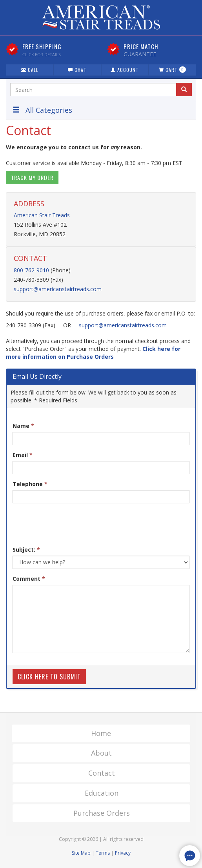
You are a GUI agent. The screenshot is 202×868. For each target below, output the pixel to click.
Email (23, 455)
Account (125, 70)
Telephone (30, 484)
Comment (29, 579)
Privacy (123, 853)
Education (102, 793)
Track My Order (32, 177)
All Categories (42, 110)
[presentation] (72, 525)
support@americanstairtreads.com (58, 289)
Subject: (26, 550)
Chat (77, 70)
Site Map (81, 853)
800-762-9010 (31, 270)
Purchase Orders (102, 813)
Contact (102, 773)
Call (30, 70)
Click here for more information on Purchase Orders (93, 353)
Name (23, 426)
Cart (172, 70)
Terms (103, 853)
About (101, 753)
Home (101, 733)
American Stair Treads (42, 215)
